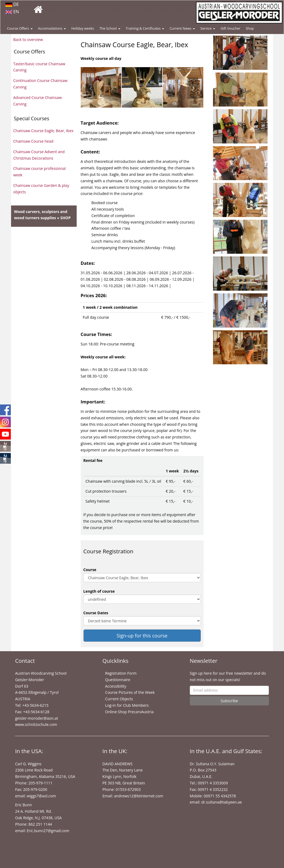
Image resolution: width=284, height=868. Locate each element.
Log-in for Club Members (127, 705)
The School (110, 28)
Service (208, 28)
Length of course (99, 591)
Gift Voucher (230, 28)
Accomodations (52, 28)
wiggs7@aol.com (41, 796)
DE (12, 4)
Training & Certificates (145, 28)
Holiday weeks (83, 28)
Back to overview (28, 40)
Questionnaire (118, 680)
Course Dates (96, 613)
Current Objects (119, 699)
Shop (250, 28)
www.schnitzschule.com (36, 724)
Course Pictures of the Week (130, 692)
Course (90, 570)
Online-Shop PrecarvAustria (129, 712)
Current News (182, 28)
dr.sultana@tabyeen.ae (222, 802)
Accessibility (116, 686)
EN (12, 12)
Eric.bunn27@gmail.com (48, 831)
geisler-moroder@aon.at (37, 718)
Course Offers (20, 28)
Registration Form (121, 673)
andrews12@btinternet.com (138, 796)
